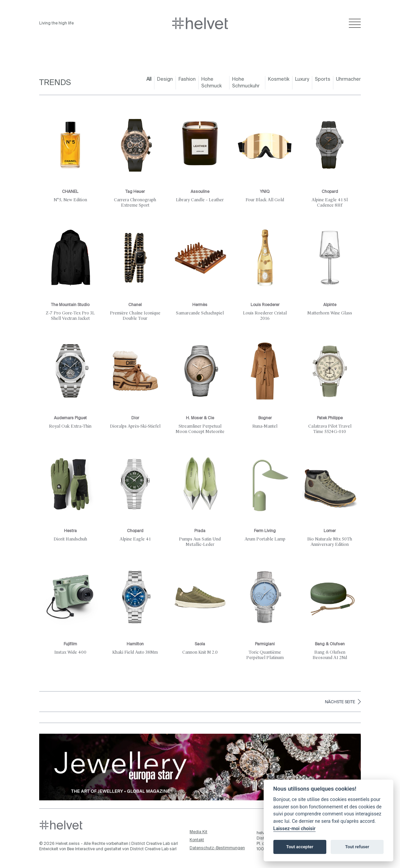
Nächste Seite (343, 702)
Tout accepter (300, 847)
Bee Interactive (81, 849)
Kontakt (197, 840)
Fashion (187, 79)
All (149, 79)
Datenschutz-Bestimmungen (217, 848)
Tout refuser (357, 847)
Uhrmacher (348, 79)
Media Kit (198, 832)
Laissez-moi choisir (294, 829)
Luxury (302, 79)
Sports (323, 79)
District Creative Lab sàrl (155, 844)
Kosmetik (279, 79)
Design (165, 79)
